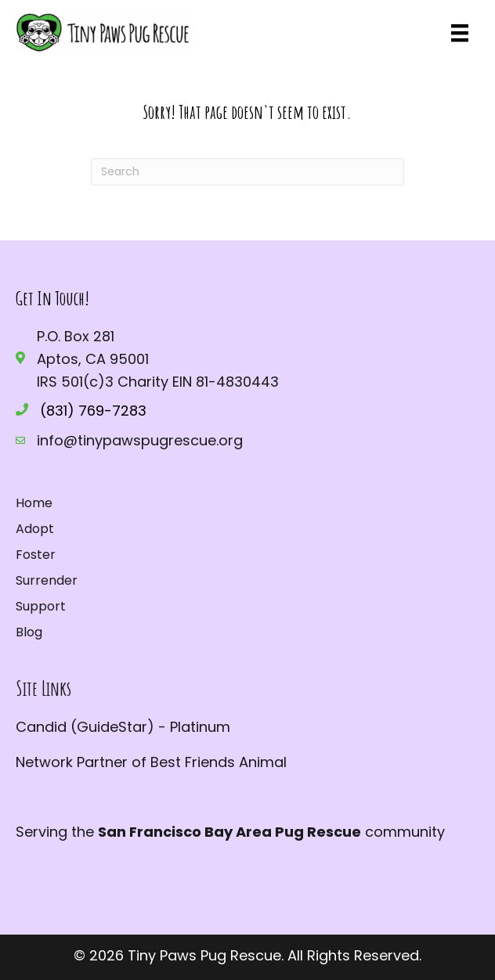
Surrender (47, 580)
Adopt (35, 529)
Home (34, 503)
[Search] (247, 172)
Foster (36, 555)
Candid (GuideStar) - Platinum (123, 727)
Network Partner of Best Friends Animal (151, 762)
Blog (29, 632)
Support (41, 606)
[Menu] (460, 33)
